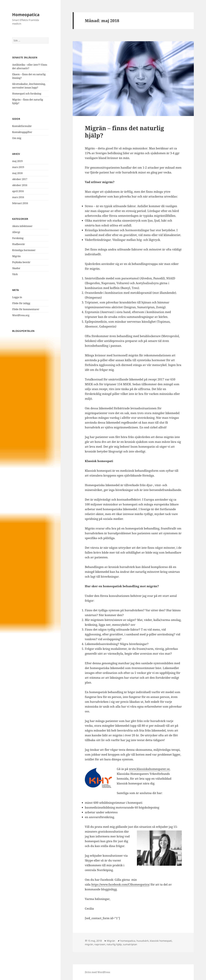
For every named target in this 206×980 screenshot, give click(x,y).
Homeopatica (26, 15)
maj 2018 (17, 173)
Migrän (16, 256)
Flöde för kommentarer (26, 309)
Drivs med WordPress (97, 972)
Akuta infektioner (22, 226)
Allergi (16, 232)
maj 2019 (17, 161)
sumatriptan (130, 944)
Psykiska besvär (21, 262)
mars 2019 (18, 167)
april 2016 (18, 191)
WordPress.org (21, 315)
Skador (16, 268)
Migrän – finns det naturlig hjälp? (124, 132)
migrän (89, 944)
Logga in (17, 297)
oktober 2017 (20, 179)
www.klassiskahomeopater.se (149, 769)
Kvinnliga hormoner (24, 250)
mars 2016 (18, 197)
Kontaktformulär (22, 126)
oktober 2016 (20, 185)
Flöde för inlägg (21, 303)
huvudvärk (143, 941)
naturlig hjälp (114, 944)
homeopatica (128, 941)
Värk (15, 274)
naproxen (100, 944)
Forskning (18, 238)
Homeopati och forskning (27, 94)
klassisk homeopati (161, 941)
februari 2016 (20, 203)
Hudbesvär (19, 244)
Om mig (17, 138)
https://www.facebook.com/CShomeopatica (120, 884)
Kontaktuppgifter (22, 132)
